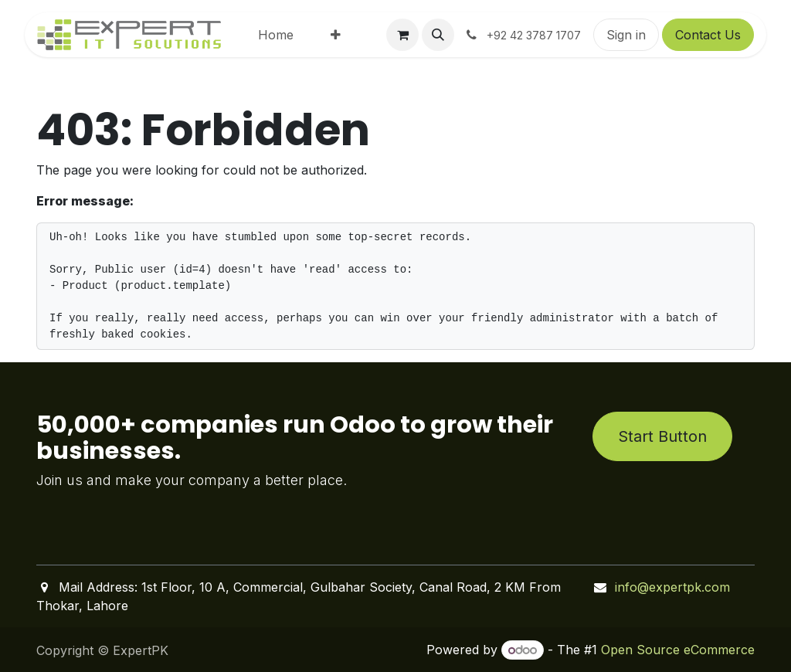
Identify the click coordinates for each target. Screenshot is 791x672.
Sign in (626, 35)
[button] (438, 35)
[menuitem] (276, 35)
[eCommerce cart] (402, 35)
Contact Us (708, 35)
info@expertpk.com (672, 587)
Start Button (662, 436)
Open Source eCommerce (678, 650)
